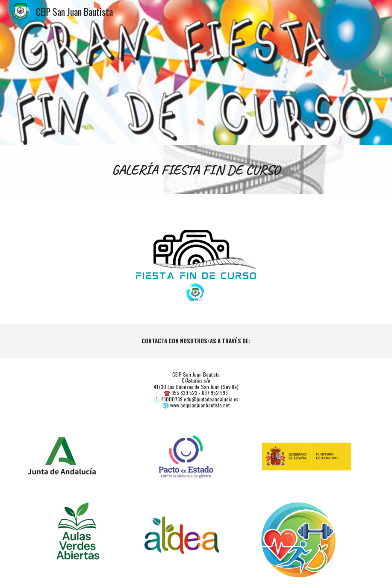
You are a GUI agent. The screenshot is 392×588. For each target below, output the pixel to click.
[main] (196, 170)
